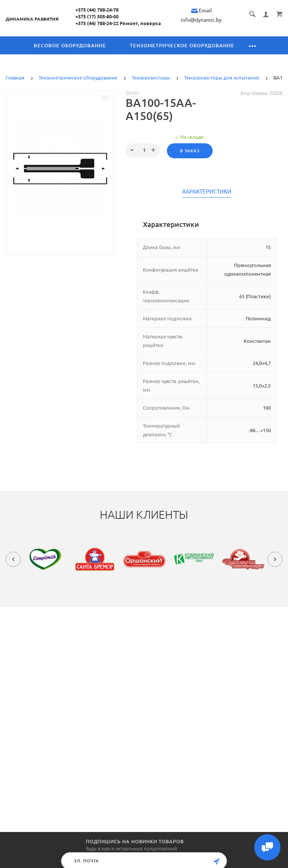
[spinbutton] (143, 150)
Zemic (133, 93)
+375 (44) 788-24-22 (97, 23)
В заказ (190, 151)
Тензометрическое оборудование (182, 45)
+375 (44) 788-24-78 (97, 10)
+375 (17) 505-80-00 (97, 17)
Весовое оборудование (70, 45)
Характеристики (207, 192)
